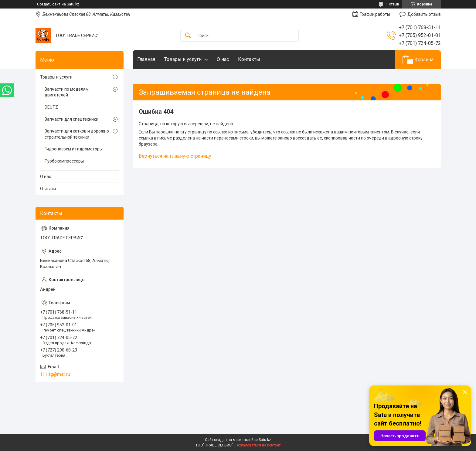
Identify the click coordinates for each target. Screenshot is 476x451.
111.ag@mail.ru (55, 374)
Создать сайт (49, 4)
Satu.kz (265, 440)
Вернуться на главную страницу (175, 156)
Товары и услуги (183, 59)
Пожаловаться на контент (258, 445)
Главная (146, 59)
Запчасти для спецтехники (71, 119)
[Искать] (188, 36)
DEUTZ (51, 107)
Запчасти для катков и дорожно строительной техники (77, 134)
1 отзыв (393, 4)
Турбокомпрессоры (64, 161)
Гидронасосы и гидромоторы (74, 149)
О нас (223, 59)
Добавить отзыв (424, 14)
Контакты (249, 59)
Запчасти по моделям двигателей (67, 92)
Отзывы (48, 189)
